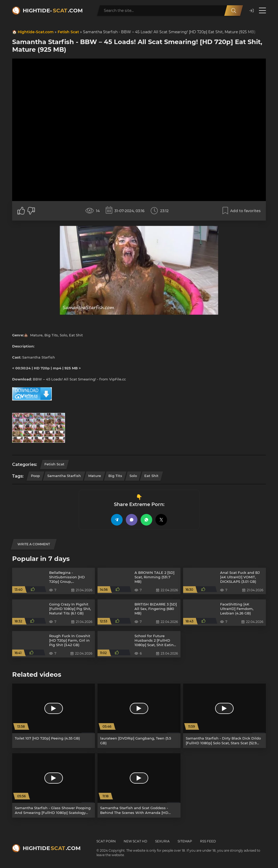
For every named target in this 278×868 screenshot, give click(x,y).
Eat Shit (151, 476)
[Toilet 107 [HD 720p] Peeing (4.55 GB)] (54, 716)
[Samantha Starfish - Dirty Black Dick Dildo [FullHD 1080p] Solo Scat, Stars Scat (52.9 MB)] (224, 716)
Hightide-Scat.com (36, 32)
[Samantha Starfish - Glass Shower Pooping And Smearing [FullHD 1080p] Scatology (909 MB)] (54, 785)
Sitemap (185, 841)
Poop (35, 476)
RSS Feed (208, 841)
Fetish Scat (68, 32)
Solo (133, 476)
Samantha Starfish (64, 476)
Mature (95, 476)
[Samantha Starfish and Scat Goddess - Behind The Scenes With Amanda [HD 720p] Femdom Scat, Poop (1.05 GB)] (139, 785)
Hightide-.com (53, 11)
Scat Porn (106, 841)
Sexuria (162, 841)
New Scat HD (135, 841)
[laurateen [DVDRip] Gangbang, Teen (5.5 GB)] (139, 716)
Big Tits (115, 476)
